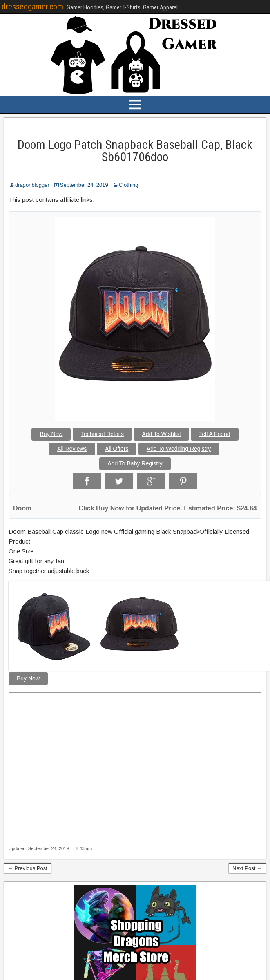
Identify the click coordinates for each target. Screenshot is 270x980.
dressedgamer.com (32, 7)
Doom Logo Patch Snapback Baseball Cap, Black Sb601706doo (135, 151)
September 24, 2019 (84, 185)
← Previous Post (28, 868)
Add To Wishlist (161, 434)
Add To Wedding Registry (179, 449)
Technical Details (102, 434)
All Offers (117, 449)
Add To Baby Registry (135, 463)
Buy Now (51, 434)
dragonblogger (32, 185)
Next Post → (247, 868)
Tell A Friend (214, 434)
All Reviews (72, 449)
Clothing (129, 185)
